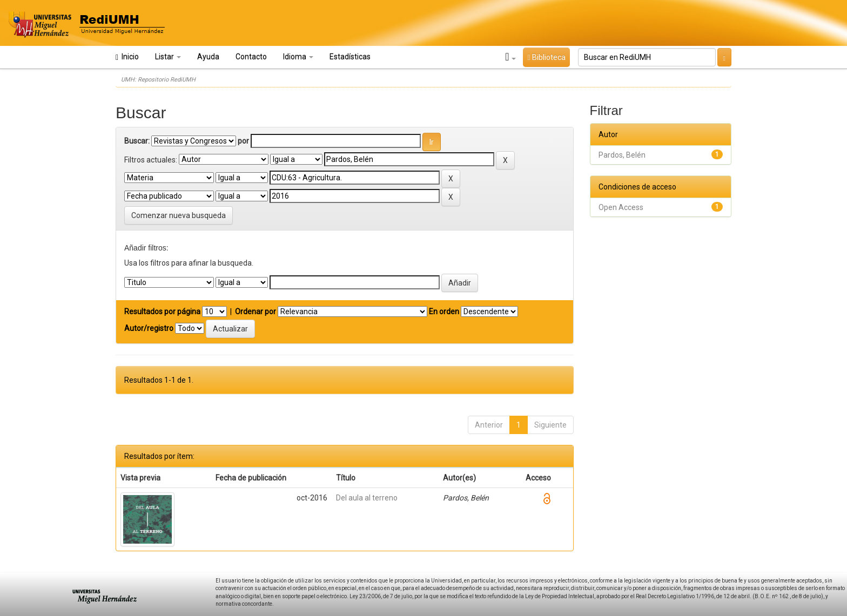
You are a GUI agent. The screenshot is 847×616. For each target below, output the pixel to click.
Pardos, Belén (622, 155)
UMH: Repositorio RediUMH (158, 80)
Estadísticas (350, 57)
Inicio (127, 57)
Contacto (251, 57)
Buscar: (137, 141)
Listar (168, 57)
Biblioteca (546, 57)
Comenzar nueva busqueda (179, 215)
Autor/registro (149, 328)
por (243, 141)
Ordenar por (256, 312)
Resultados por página (162, 312)
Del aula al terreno (367, 498)
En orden (444, 312)
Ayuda (208, 57)
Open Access (621, 207)
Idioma (298, 57)
